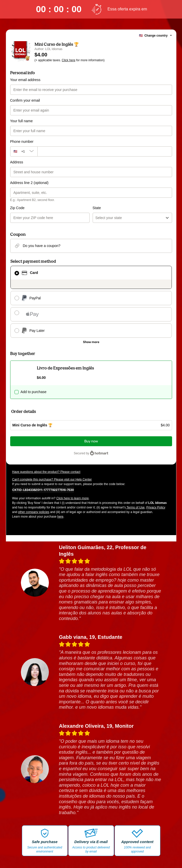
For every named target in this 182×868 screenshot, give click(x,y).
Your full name (22, 121)
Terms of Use (135, 507)
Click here (69, 60)
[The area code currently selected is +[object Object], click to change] (24, 151)
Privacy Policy (156, 507)
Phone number (22, 142)
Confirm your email (25, 100)
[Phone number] (105, 151)
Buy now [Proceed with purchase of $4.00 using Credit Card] (91, 441)
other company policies (34, 512)
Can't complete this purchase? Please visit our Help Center (52, 479)
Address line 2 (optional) (29, 183)
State (97, 208)
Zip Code (17, 208)
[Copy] (43, 490)
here (60, 517)
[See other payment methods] (91, 342)
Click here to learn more (72, 498)
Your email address (25, 80)
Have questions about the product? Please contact (46, 472)
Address (17, 162)
